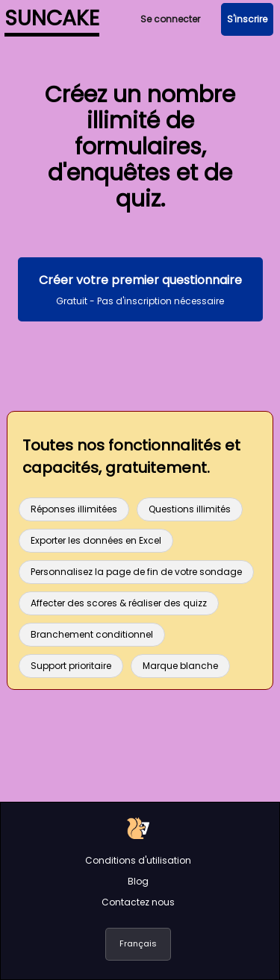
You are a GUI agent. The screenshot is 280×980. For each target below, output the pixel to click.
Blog (138, 881)
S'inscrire (247, 19)
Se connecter (170, 19)
